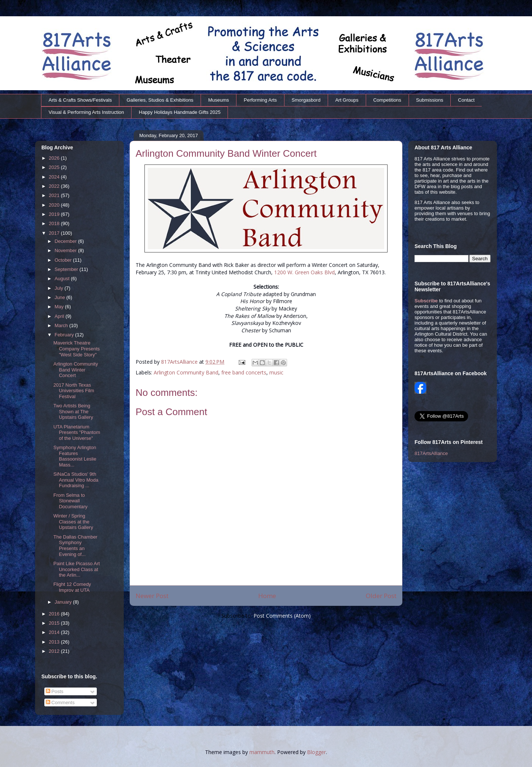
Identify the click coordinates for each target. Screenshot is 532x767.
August (63, 279)
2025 (55, 167)
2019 (55, 214)
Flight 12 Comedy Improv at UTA (72, 587)
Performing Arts (260, 100)
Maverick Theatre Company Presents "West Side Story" (76, 349)
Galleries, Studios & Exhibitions (160, 100)
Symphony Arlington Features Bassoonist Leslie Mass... (75, 456)
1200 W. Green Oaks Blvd (304, 272)
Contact (466, 100)
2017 (55, 233)
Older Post (381, 596)
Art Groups (347, 100)
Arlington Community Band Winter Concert (76, 370)
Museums (218, 100)
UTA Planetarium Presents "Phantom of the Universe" (77, 432)
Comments (60, 702)
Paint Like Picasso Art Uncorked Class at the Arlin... (76, 569)
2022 (55, 186)
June (61, 297)
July (60, 288)
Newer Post (152, 596)
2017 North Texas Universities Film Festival (74, 391)
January (64, 602)
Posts (55, 691)
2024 (55, 177)
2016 (55, 614)
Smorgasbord (306, 100)
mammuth (262, 752)
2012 (55, 651)
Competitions (387, 100)
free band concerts (244, 372)
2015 (55, 623)
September (67, 269)
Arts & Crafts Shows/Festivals (80, 100)
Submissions (430, 100)
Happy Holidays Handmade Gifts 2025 (180, 112)
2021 (55, 195)
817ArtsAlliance (180, 362)
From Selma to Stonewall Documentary (70, 501)
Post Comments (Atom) (282, 616)
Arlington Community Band (186, 372)
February (65, 335)
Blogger (316, 752)
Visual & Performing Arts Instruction (86, 112)
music (276, 372)
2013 (55, 642)
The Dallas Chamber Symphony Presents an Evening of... (75, 546)
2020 (55, 205)
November (66, 250)
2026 (55, 158)
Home (267, 596)
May (60, 307)
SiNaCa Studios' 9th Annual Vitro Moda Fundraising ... (76, 480)
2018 (55, 223)
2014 (55, 632)
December (66, 241)
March (62, 325)
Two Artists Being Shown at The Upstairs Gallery (73, 411)
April (60, 316)
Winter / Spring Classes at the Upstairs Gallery (73, 522)
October (64, 260)
